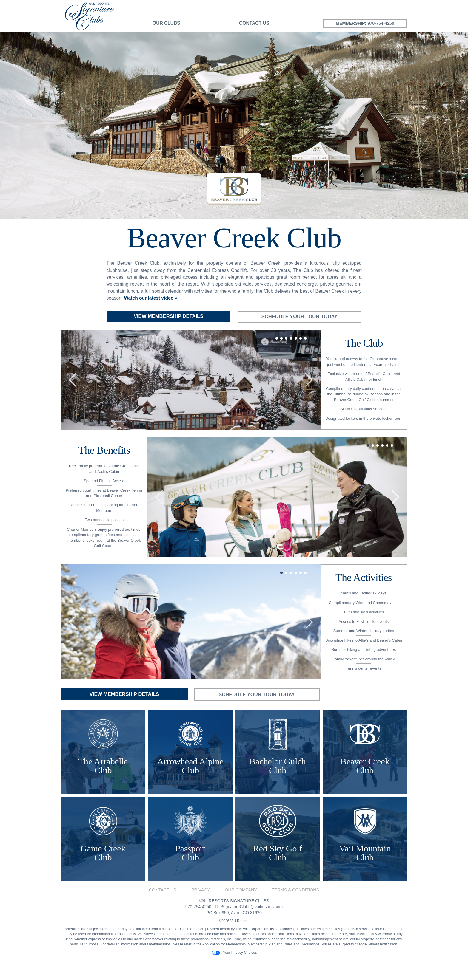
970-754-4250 (381, 23)
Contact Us (254, 23)
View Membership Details (168, 316)
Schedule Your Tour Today (300, 317)
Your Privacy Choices (234, 974)
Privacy (201, 912)
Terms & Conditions (295, 912)
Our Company (241, 912)
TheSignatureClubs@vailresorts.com (249, 928)
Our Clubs (166, 23)
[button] (73, 390)
